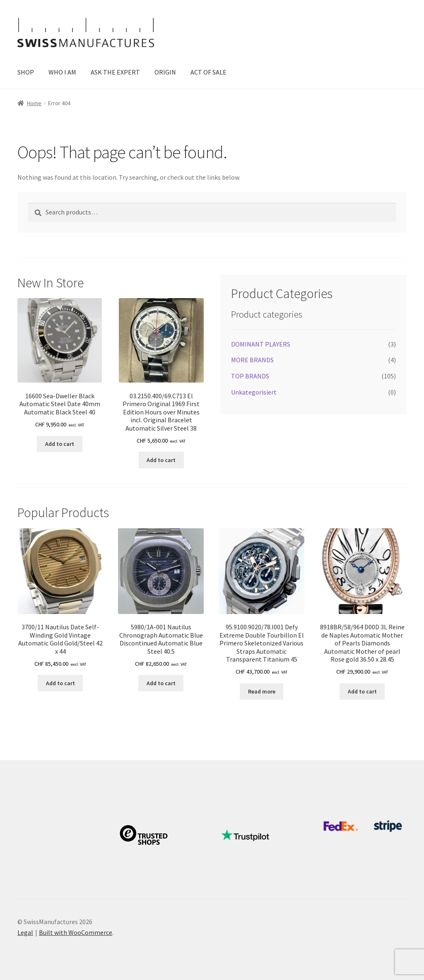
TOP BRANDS (250, 376)
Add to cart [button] (60, 444)
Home (34, 103)
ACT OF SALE (208, 72)
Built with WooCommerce (76, 932)
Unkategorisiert (254, 392)
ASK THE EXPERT (115, 72)
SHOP (26, 72)
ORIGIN (165, 72)
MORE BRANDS (252, 360)
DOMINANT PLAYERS (261, 344)
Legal (25, 932)
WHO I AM (62, 72)
